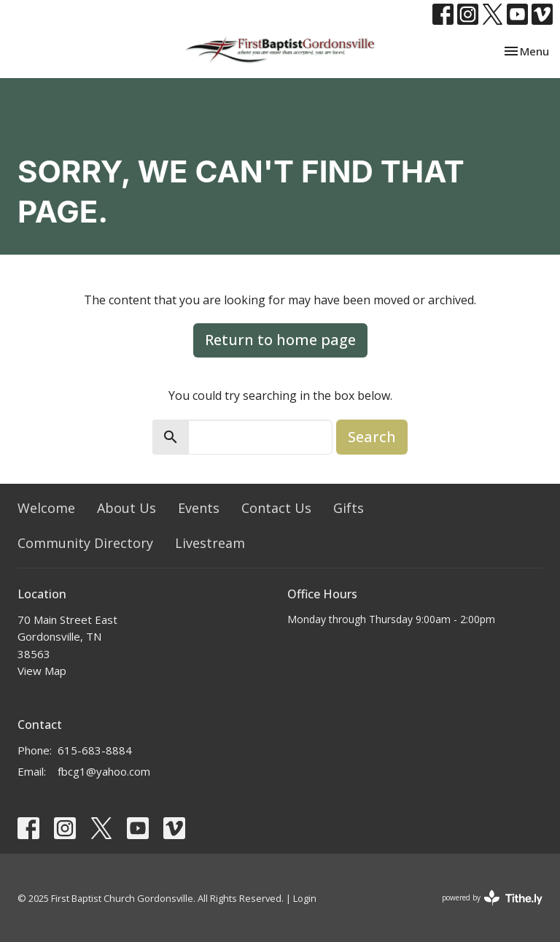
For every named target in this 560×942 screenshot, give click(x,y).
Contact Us (276, 508)
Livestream (210, 543)
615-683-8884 (95, 750)
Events (199, 508)
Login (305, 898)
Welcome (46, 508)
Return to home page (280, 340)
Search (372, 437)
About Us (127, 508)
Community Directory (85, 543)
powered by (492, 898)
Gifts (349, 508)
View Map (42, 671)
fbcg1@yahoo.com (104, 771)
